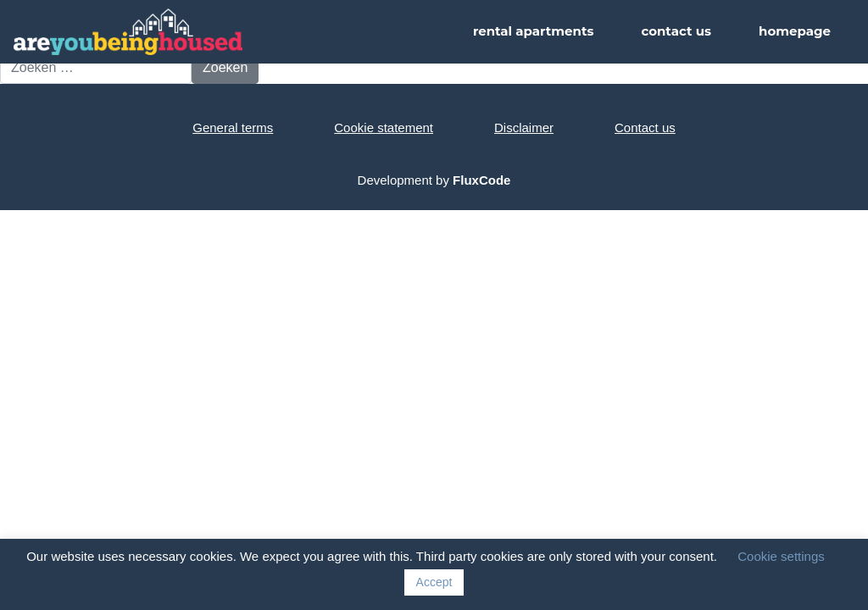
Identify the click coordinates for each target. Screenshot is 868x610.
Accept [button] (434, 582)
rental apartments (534, 31)
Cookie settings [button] (781, 556)
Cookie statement (384, 128)
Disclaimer (524, 128)
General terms (233, 128)
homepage (795, 31)
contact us (676, 31)
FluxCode (481, 180)
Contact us (645, 128)
